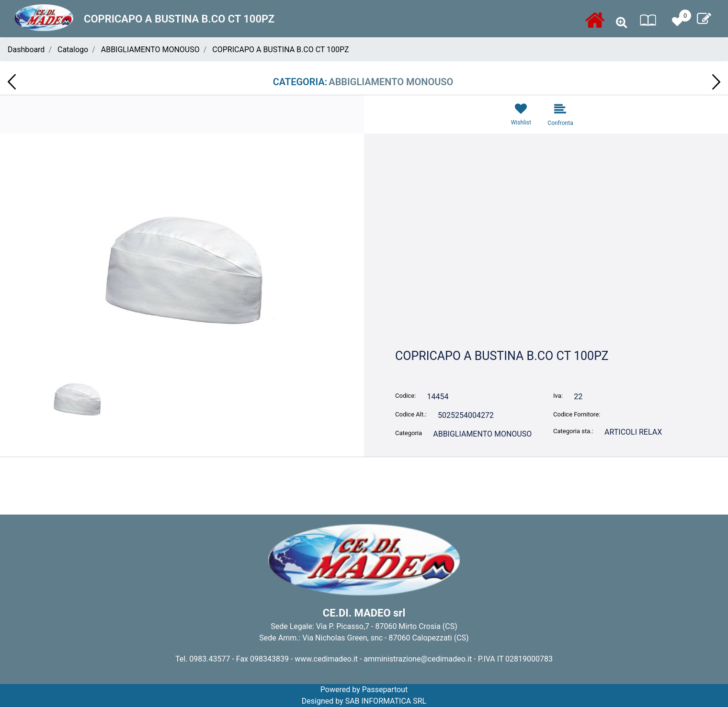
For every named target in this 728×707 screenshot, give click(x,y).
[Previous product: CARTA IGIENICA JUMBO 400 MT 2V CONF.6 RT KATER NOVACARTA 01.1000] (12, 82)
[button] (182, 269)
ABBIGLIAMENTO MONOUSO (150, 50)
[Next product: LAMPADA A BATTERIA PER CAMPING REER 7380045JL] (716, 82)
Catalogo (73, 50)
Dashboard (26, 50)
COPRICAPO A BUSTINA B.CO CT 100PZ (280, 50)
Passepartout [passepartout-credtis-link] (385, 690)
